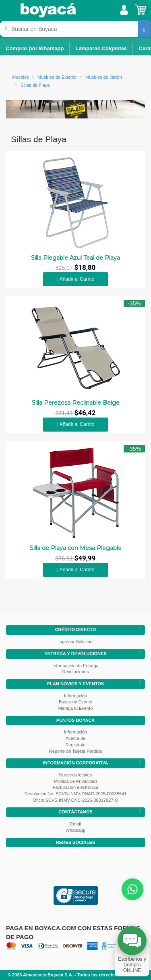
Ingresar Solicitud (75, 642)
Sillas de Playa (35, 85)
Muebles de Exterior (57, 77)
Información (75, 696)
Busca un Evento (75, 702)
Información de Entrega (75, 666)
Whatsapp (76, 830)
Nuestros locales (75, 775)
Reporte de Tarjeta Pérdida (75, 751)
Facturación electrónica (76, 787)
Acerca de (76, 738)
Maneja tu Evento (76, 708)
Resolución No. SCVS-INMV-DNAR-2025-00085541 (76, 794)
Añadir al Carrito (76, 279)
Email (76, 824)
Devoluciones (75, 672)
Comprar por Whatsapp (35, 48)
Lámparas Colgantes (101, 48)
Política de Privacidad (76, 781)
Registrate (75, 745)
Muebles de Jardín (104, 77)
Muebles (21, 77)
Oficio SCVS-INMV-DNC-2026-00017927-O (75, 800)
